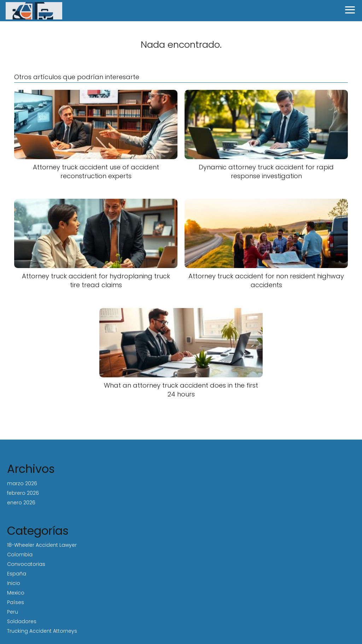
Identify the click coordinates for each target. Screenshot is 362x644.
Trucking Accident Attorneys (42, 631)
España (17, 574)
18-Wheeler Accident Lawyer (42, 545)
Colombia (20, 555)
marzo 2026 (22, 483)
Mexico (16, 593)
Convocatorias (26, 564)
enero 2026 (21, 503)
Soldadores (22, 621)
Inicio (14, 583)
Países (16, 602)
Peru (13, 612)
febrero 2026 (23, 493)
